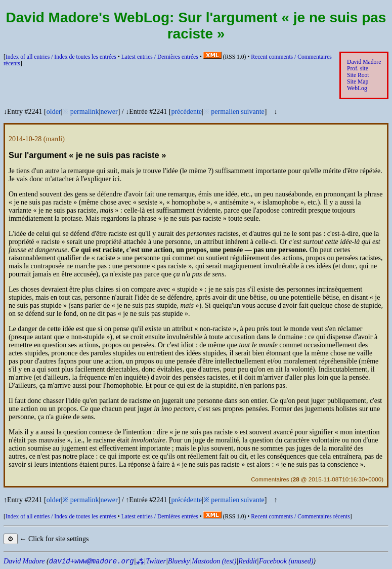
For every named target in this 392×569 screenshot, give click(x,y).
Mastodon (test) (214, 561)
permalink (85, 112)
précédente (186, 112)
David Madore (364, 62)
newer (109, 112)
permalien (225, 112)
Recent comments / (300, 517)
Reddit (248, 561)
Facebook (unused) (286, 561)
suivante (253, 112)
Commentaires (270, 479)
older (54, 112)
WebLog (357, 88)
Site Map (358, 82)
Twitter (156, 561)
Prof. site (358, 69)
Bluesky (179, 561)
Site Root (358, 75)
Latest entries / (160, 57)
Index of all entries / (61, 57)
